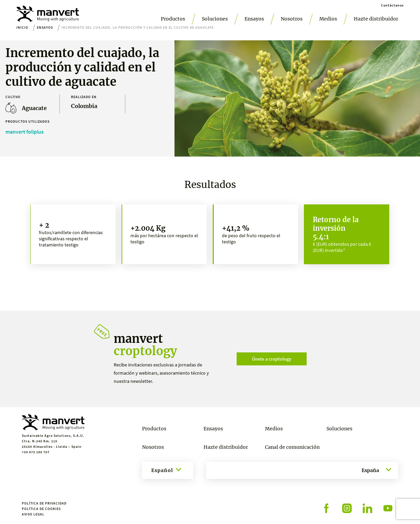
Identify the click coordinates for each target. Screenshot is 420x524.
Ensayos (254, 19)
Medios (328, 19)
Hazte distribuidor (376, 19)
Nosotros (292, 19)
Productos (173, 19)
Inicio (22, 28)
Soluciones (215, 19)
